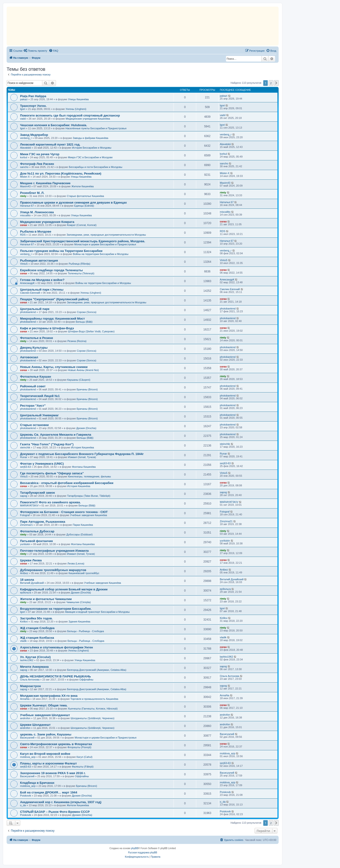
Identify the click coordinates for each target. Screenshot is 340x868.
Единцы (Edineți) (84, 206)
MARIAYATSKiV (29, 505)
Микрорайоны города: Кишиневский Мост (52, 319)
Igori (23, 109)
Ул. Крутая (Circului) (35, 657)
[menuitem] (35, 51)
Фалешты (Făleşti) (83, 767)
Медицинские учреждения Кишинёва (88, 119)
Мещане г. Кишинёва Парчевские (45, 183)
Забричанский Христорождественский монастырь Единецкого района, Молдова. (83, 241)
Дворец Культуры (34, 348)
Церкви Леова (31, 560)
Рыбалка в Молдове (36, 232)
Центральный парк (35, 309)
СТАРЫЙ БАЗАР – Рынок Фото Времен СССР (55, 812)
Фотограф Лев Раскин (37, 164)
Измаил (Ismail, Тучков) (82, 457)
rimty (23, 196)
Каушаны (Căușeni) (79, 380)
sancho (24, 167)
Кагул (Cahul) (84, 757)
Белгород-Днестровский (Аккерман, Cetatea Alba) (97, 670)
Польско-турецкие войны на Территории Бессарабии (61, 251)
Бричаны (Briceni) (87, 389)
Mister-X (25, 177)
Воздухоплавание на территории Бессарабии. (56, 609)
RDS (23, 235)
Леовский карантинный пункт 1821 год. (50, 144)
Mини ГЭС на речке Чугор (40, 154)
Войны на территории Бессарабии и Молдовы (101, 254)
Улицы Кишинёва (78, 99)
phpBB (135, 848)
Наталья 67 (27, 206)
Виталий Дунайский (32, 583)
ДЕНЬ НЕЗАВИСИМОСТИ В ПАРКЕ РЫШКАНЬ (55, 676)
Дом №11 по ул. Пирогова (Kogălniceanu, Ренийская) (61, 173)
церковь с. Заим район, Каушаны (46, 734)
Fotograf (25, 515)
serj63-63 (25, 467)
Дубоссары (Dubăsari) (79, 534)
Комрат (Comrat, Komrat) (82, 225)
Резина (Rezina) (77, 341)
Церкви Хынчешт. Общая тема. (44, 705)
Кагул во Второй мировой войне (45, 754)
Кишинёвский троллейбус (84, 573)
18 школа (27, 580)
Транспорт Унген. (33, 106)
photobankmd (28, 312)
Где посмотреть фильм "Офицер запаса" (52, 473)
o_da (23, 805)
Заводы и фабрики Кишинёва (90, 138)
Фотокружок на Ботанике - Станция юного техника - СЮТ (64, 512)
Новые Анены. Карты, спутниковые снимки (54, 367)
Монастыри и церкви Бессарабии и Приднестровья (105, 244)
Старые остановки (34, 425)
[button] (276, 83)
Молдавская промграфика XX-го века (49, 696)
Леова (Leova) (76, 563)
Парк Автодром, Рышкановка (43, 522)
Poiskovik (25, 796)
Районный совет (33, 386)
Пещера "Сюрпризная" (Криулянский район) (54, 299)
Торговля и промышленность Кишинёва (94, 699)
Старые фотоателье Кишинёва (85, 196)
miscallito (25, 215)
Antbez (24, 573)
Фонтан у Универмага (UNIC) (42, 464)
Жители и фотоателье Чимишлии (46, 599)
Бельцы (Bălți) (84, 322)
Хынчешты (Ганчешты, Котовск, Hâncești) (93, 709)
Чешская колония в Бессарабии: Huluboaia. (54, 125)
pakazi (24, 99)
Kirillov (24, 622)
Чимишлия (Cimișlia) (79, 602)
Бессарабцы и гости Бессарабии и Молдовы (95, 167)
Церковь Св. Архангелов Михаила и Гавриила (56, 435)
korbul (24, 157)
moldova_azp (28, 757)
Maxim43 (25, 186)
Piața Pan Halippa (33, 96)
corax (23, 225)
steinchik (25, 447)
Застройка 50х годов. (36, 618)
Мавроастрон (30, 686)
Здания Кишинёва (79, 622)
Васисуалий (27, 738)
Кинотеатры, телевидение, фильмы (89, 476)
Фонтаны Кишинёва (84, 467)
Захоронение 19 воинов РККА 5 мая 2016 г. (53, 773)
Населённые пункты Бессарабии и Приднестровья (96, 128)
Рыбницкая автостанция (39, 261)
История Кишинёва (83, 447)
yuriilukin (25, 544)
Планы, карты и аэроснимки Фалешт (48, 763)
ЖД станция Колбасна (37, 638)
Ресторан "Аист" (33, 406)
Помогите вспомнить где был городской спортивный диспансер (70, 115)
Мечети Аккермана (34, 667)
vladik (23, 641)
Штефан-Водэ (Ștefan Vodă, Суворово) (91, 331)
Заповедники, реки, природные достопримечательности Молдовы (106, 235)
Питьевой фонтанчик (36, 541)
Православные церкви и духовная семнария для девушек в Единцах (73, 202)
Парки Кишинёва (83, 525)
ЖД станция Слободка (37, 628)
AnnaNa (25, 699)
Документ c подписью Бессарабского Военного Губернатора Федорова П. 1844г (82, 454)
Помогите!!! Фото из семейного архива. (50, 502)
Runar (24, 457)
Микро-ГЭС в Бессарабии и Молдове (90, 157)
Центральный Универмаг (39, 415)
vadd (23, 119)
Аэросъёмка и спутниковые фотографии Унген (57, 647)
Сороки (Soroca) (87, 312)
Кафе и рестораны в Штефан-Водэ (47, 328)
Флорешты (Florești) (79, 747)
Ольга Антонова (30, 680)
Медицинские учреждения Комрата (47, 222)
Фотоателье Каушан (36, 377)
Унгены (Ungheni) (76, 109)
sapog (24, 496)
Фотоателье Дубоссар (37, 531)
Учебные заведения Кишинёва (89, 515)
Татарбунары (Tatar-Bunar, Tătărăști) (89, 496)
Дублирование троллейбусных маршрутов (53, 570)
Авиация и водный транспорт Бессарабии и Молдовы (97, 612)
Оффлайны (86, 680)
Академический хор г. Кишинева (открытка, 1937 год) (61, 802)
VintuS (24, 264)
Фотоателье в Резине (36, 338)
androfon (25, 718)
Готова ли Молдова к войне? (42, 280)
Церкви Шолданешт (35, 725)
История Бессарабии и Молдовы (91, 148)
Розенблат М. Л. (32, 193)
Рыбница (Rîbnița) (79, 264)
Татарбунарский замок (37, 493)
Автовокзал (29, 357)
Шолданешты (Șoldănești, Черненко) (93, 718)
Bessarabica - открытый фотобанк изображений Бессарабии (67, 483)
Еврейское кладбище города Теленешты (51, 270)
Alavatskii (25, 148)
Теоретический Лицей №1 (40, 396)
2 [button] (271, 83)
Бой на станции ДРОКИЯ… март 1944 (49, 792)
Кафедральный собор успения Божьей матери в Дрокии (64, 589)
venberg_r (26, 138)
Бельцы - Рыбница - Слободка (86, 631)
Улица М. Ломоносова (37, 212)
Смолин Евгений (30, 293)
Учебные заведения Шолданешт (45, 715)
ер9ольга (25, 593)
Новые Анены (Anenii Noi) (83, 370)
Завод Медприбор (34, 135)
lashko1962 (27, 660)
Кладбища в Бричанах (37, 783)
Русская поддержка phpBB (142, 853)
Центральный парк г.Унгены (42, 290)
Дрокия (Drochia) (86, 428)
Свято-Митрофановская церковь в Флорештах (56, 744)
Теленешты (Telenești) (81, 273)
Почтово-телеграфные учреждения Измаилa (54, 551)
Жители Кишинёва (83, 186)
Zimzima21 (26, 525)
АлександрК (27, 283)
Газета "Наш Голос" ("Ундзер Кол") (47, 444)
